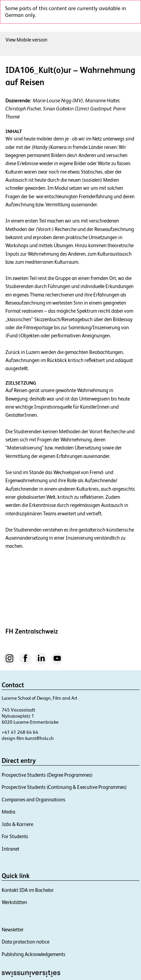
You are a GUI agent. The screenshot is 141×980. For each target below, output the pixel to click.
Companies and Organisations (36, 841)
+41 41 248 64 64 (20, 773)
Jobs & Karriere (19, 865)
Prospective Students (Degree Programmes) (52, 816)
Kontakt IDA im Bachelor (30, 931)
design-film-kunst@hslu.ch (29, 780)
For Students (16, 878)
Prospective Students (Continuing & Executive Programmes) (70, 829)
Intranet (10, 890)
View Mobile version (28, 40)
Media (9, 853)
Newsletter (14, 971)
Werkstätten (15, 944)
